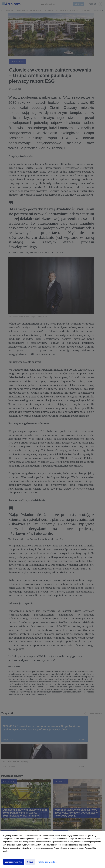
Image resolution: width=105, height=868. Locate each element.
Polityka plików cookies (47, 862)
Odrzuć (30, 862)
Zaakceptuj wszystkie (14, 862)
